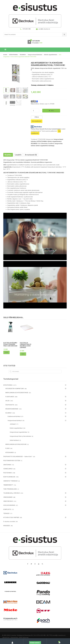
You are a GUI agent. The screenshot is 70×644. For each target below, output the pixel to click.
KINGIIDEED (7, 526)
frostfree (51, 144)
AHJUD (7, 401)
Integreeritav (58, 144)
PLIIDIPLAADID (10, 397)
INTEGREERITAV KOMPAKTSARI (15, 389)
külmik (33, 146)
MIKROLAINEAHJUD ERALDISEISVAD (16, 444)
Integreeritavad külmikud (35, 55)
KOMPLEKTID (7, 509)
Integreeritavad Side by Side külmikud (20, 436)
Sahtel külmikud (14, 440)
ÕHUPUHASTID (10, 405)
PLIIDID (8, 448)
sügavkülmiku (8, 167)
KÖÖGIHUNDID (10, 453)
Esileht (5, 55)
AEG (5, 165)
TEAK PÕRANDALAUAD (10, 489)
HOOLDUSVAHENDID (9, 505)
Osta (52, 111)
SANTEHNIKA (7, 465)
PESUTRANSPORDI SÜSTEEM (12, 461)
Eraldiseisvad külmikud (14, 416)
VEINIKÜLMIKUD (8, 469)
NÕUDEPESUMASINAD (12, 409)
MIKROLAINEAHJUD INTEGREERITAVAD (17, 393)
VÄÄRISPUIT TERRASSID (10, 481)
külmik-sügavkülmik (42, 146)
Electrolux (44, 144)
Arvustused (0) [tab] (31, 155)
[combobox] (33, 35)
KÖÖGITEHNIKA (13, 55)
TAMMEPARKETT (8, 485)
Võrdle (37, 117)
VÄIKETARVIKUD (8, 501)
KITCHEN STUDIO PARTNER (11, 517)
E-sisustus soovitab (9, 522)
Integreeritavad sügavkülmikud (18, 432)
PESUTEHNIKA (8, 473)
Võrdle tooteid (35, 643)
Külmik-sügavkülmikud (51, 55)
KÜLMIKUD (23, 55)
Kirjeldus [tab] (8, 155)
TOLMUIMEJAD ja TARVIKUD (12, 493)
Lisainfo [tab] (18, 155)
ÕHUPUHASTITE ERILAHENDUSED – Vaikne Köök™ (18, 457)
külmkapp (51, 146)
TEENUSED (6, 513)
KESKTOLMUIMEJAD (9, 477)
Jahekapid (13, 424)
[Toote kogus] (35, 111)
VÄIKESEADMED (8, 497)
